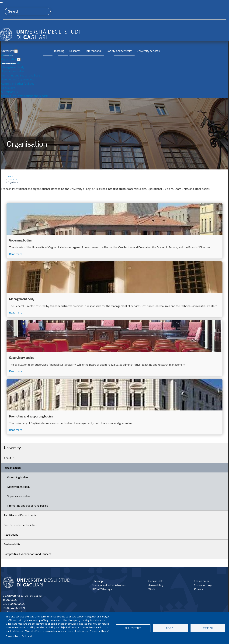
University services (148, 51)
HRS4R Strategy (102, 589)
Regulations (8, 88)
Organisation (9, 59)
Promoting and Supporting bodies (22, 75)
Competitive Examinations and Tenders (25, 96)
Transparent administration (109, 585)
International (94, 51)
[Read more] (114, 231)
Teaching (59, 51)
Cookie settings (133, 628)
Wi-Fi (152, 589)
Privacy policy (12, 636)
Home (10, 176)
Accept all (208, 628)
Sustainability (10, 92)
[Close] (1, 2)
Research (75, 51)
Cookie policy (28, 636)
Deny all (171, 628)
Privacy (198, 589)
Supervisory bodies (13, 71)
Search (220, 1)
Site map (97, 581)
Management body (13, 67)
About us (7, 55)
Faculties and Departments (18, 79)
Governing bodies (12, 63)
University (8, 51)
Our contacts (156, 581)
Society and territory (119, 51)
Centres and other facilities (18, 84)
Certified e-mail (12, 612)
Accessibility (156, 585)
